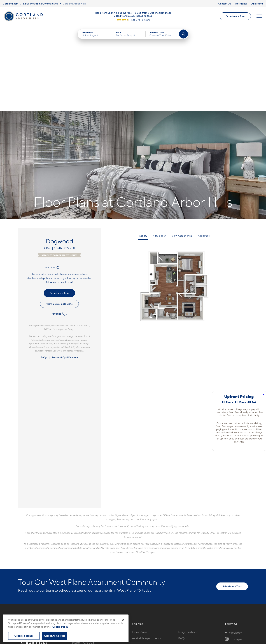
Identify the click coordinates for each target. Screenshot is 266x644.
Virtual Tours (140, 559)
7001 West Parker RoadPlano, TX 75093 (88, 555)
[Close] (123, 620)
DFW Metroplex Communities (40, 4)
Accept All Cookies (55, 636)
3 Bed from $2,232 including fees (133, 16)
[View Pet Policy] (102, 566)
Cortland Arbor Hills (74, 4)
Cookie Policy (60, 627)
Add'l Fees (52, 182)
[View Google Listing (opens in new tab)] (133, 20)
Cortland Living (142, 578)
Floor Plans (139, 546)
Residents (241, 4)
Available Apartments (146, 552)
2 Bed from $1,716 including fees (153, 13)
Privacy (116, 613)
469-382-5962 (82, 546)
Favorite (59, 228)
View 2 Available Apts (59, 218)
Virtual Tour (159, 150)
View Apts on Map (182, 150)
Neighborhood (188, 546)
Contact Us (224, 4)
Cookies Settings (24, 636)
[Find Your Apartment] (183, 34)
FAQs (44, 272)
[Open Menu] (259, 16)
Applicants (257, 4)
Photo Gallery (141, 565)
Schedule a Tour (235, 16)
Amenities (139, 571)
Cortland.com (10, 4)
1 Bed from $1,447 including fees (113, 13)
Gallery (143, 150)
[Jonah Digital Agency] (240, 611)
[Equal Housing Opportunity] (74, 566)
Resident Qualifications (65, 272)
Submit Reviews (132, 613)
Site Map (149, 613)
